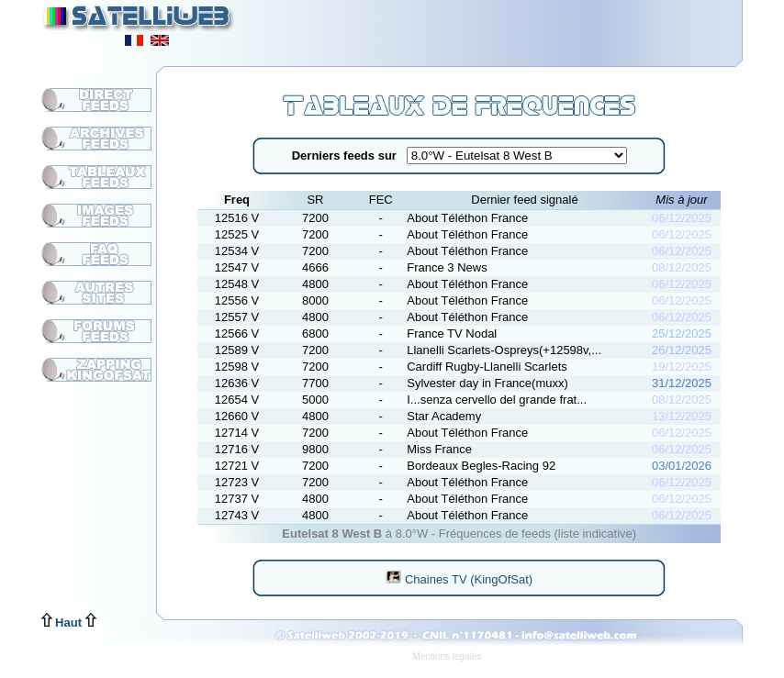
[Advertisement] (517, 28)
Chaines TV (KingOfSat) (459, 579)
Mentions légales (447, 656)
